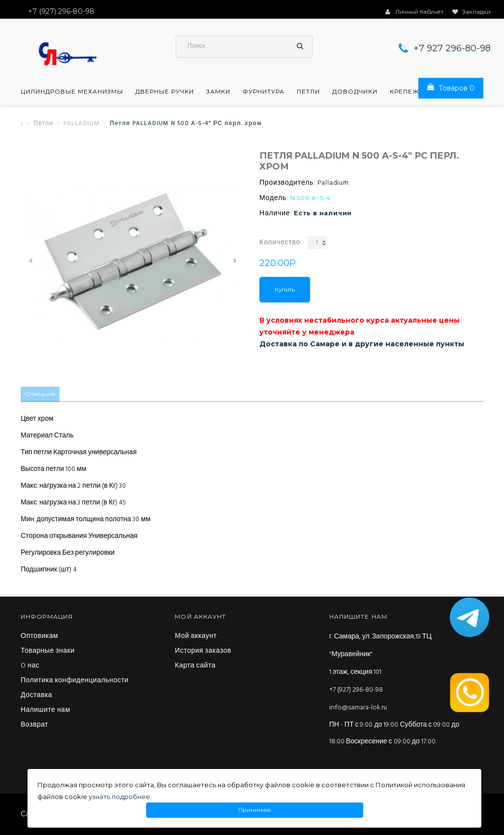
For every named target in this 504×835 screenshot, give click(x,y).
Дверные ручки (165, 93)
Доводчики (355, 93)
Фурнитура (264, 93)
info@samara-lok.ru (358, 708)
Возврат (34, 726)
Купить (285, 291)
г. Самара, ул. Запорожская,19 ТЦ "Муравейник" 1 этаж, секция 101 (380, 655)
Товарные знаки (48, 652)
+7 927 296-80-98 (452, 49)
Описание (41, 395)
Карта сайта (195, 667)
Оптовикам (39, 637)
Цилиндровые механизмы (72, 93)
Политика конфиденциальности (75, 681)
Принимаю (255, 810)
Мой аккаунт (196, 637)
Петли (308, 93)
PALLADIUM (82, 125)
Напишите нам (46, 711)
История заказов (203, 652)
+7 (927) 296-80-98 (356, 690)
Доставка (36, 696)
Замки (218, 93)
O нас (30, 667)
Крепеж (405, 93)
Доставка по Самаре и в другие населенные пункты (362, 345)
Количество (280, 244)
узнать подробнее (119, 797)
